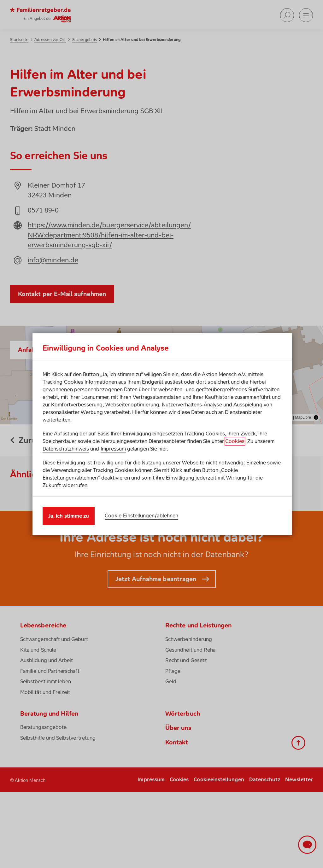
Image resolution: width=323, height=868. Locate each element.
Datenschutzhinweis (66, 449)
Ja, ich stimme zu (69, 516)
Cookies (235, 441)
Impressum (113, 449)
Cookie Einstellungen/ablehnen (141, 516)
